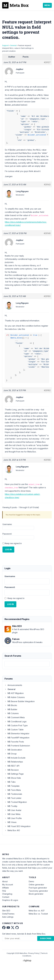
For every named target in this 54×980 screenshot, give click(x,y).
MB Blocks (11, 705)
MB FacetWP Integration (17, 738)
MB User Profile (13, 818)
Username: (7, 524)
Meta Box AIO (12, 830)
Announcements (13, 685)
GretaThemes (8, 914)
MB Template (12, 786)
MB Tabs (10, 782)
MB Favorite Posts (14, 742)
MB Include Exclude (15, 758)
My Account (8, 885)
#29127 (47, 62)
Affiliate (5, 888)
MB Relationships (14, 762)
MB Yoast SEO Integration (18, 826)
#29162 (47, 390)
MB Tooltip (11, 806)
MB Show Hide (13, 778)
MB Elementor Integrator (17, 734)
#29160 (47, 296)
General (13, 45)
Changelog (7, 894)
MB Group (11, 754)
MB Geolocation (13, 750)
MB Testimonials (13, 794)
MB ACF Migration (14, 693)
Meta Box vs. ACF (37, 911)
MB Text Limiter (13, 798)
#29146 (47, 233)
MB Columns (12, 713)
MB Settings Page (14, 774)
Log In (8, 549)
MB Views (11, 822)
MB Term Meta (13, 790)
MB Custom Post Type (16, 725)
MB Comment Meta (15, 717)
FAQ (4, 891)
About (5, 881)
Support (5, 45)
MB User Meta (12, 814)
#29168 (47, 460)
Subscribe (46, 938)
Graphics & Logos (10, 900)
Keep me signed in (13, 543)
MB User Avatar (13, 810)
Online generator (36, 885)
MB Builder (11, 709)
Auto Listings (8, 917)
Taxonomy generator (38, 891)
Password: (7, 534)
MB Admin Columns (15, 697)
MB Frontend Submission (17, 746)
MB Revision (12, 770)
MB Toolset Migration (16, 802)
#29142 (47, 185)
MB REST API (12, 766)
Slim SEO (6, 911)
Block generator (36, 894)
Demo (31, 881)
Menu (47, 5)
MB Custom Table (14, 730)
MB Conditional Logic (16, 722)
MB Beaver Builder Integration (20, 701)
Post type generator (38, 888)
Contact (6, 897)
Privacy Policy (34, 953)
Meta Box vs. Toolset (38, 914)
